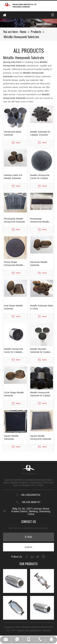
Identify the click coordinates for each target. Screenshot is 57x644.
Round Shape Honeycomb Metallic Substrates (14, 264)
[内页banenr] (28, 23)
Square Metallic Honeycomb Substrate (41, 437)
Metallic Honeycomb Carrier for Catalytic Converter (14, 351)
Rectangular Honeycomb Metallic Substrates (40, 220)
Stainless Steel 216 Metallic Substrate (13, 177)
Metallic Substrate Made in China (42, 307)
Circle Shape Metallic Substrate (14, 394)
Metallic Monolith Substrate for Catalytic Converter (41, 351)
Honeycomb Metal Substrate (13, 133)
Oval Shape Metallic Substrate (13, 307)
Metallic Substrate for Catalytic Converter (40, 133)
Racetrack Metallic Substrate (39, 264)
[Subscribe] (29, 547)
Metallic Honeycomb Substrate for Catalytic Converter (41, 394)
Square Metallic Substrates (11, 437)
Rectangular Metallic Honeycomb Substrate (15, 220)
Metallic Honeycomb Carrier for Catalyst (40, 177)
